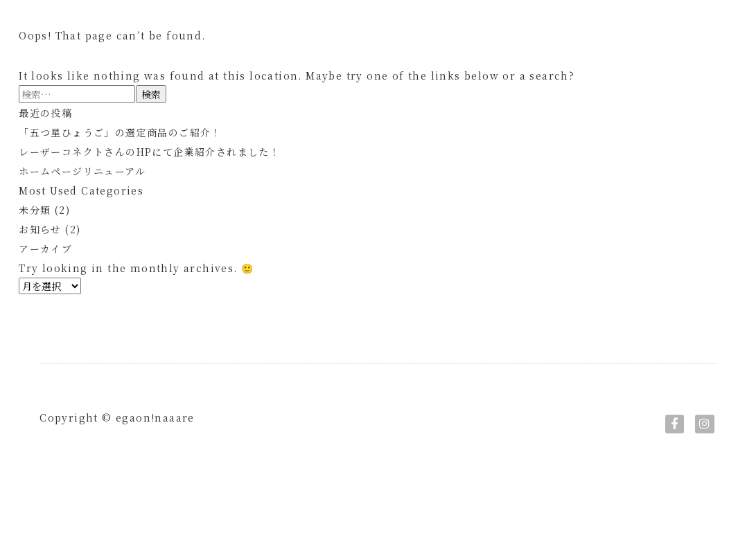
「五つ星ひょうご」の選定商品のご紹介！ (120, 164)
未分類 (35, 242)
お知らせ (40, 261)
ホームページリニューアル (82, 203)
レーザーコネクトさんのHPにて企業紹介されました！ (149, 183)
